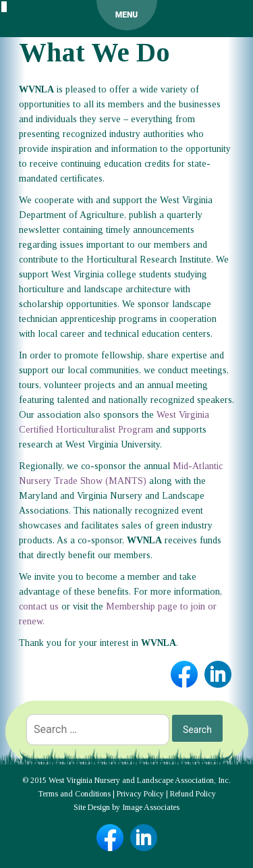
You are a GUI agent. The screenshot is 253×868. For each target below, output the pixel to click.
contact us (39, 606)
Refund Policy (193, 794)
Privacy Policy (140, 794)
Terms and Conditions (74, 794)
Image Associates (151, 807)
